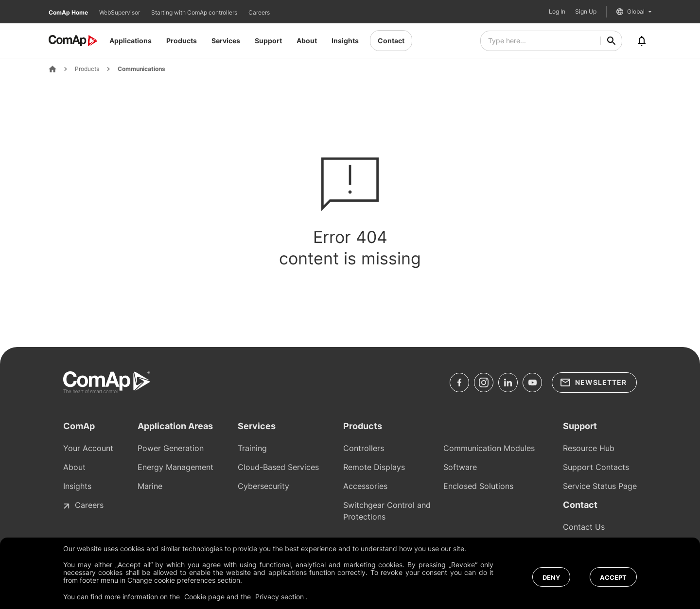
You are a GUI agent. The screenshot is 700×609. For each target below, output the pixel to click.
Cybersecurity (263, 486)
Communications (141, 69)
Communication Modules (489, 448)
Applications (131, 41)
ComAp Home (69, 12)
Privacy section (280, 597)
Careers (259, 12)
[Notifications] (642, 41)
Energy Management (175, 467)
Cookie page (204, 597)
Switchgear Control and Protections (387, 511)
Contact (391, 41)
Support (268, 41)
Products (182, 41)
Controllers (364, 448)
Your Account (88, 448)
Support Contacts (596, 467)
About (307, 41)
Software (460, 467)
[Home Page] (52, 69)
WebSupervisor (120, 12)
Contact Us (584, 527)
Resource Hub (589, 448)
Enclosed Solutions (478, 486)
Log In (557, 12)
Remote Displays (374, 467)
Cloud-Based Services (278, 467)
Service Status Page (600, 486)
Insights (345, 41)
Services (226, 41)
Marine (150, 486)
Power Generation (171, 448)
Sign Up (586, 12)
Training (252, 448)
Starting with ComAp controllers (195, 12)
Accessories (365, 486)
